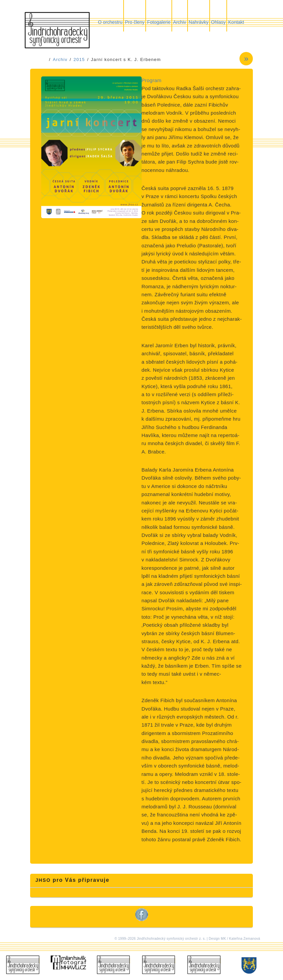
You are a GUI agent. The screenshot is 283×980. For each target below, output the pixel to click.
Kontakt (236, 22)
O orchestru (110, 22)
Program (152, 80)
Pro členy (135, 22)
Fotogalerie (159, 22)
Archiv (180, 22)
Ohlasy (218, 22)
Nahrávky (198, 22)
